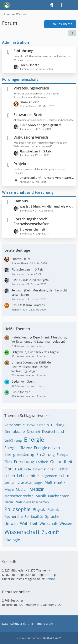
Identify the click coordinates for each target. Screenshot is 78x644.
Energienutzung (19, 454)
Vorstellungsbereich (31, 88)
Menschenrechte (19, 496)
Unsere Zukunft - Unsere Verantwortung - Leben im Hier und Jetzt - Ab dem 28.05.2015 (47, 178)
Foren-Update (29, 65)
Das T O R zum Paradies (28, 305)
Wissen (66, 523)
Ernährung (46, 454)
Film (8, 462)
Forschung (24, 462)
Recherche (14, 516)
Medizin (37, 489)
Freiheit (42, 462)
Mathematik (55, 482)
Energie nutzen (47, 448)
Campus (21, 201)
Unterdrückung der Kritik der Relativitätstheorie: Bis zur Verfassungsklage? (32, 367)
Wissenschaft (22, 532)
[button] (72, 33)
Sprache (52, 516)
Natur (9, 502)
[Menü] (73, 5)
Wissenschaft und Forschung (28, 192)
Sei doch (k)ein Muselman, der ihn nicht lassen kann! (39, 292)
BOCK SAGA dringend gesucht (41, 125)
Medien (22, 489)
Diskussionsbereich (31, 137)
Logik (38, 482)
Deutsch (33, 432)
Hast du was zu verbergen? (30, 280)
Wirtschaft (48, 523)
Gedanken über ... (24, 381)
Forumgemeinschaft (20, 79)
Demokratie (15, 431)
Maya (9, 489)
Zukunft (50, 532)
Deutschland (53, 431)
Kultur (63, 469)
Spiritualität (34, 517)
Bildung (58, 425)
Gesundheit (61, 462)
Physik (39, 509)
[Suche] (52, 5)
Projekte (21, 164)
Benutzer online (16, 592)
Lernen (10, 482)
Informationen (44, 469)
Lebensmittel (28, 476)
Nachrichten (59, 496)
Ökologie (12, 540)
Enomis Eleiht (29, 102)
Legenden (50, 476)
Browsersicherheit (32, 229)
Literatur (25, 482)
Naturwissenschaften (32, 502)
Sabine (51, 579)
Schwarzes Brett (28, 114)
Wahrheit (29, 523)
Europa (63, 455)
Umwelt (11, 523)
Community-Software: (39, 638)
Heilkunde (23, 469)
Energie (34, 439)
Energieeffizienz (18, 448)
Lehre (64, 476)
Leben (10, 476)
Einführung (23, 51)
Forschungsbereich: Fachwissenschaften (32, 221)
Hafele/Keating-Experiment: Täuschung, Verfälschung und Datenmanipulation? (39, 340)
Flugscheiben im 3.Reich (37, 151)
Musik (41, 496)
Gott (9, 469)
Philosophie (17, 509)
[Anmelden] (62, 5)
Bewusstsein (38, 425)
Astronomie (15, 425)
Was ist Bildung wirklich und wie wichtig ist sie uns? (47, 206)
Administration (15, 42)
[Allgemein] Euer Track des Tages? (35, 352)
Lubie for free (21, 392)
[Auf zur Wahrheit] (6, 5)
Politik (53, 509)
